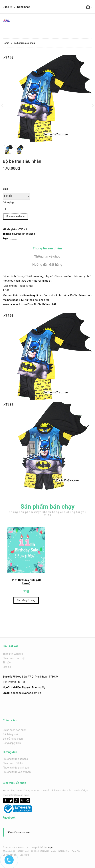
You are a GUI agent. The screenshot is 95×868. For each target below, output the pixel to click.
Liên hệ (7, 667)
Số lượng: (9, 202)
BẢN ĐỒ (76, 851)
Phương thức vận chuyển (17, 772)
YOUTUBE (25, 855)
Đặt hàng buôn (11, 734)
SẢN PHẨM (23, 851)
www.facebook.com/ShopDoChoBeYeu (26, 304)
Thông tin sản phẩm (47, 248)
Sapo (50, 848)
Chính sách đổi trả (13, 763)
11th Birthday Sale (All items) (26, 583)
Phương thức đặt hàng (15, 759)
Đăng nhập (24, 7)
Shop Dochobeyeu (18, 832)
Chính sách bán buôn (15, 730)
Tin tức (7, 663)
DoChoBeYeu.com (81, 295)
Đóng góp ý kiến (12, 743)
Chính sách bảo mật (14, 658)
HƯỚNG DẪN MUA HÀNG (43, 851)
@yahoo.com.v (30, 693)
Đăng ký (8, 7)
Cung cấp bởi (37, 848)
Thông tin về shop (47, 256)
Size (5, 189)
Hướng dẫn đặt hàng (47, 265)
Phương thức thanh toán (16, 768)
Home (6, 43)
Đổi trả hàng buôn (13, 739)
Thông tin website (13, 654)
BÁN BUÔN (64, 851)
